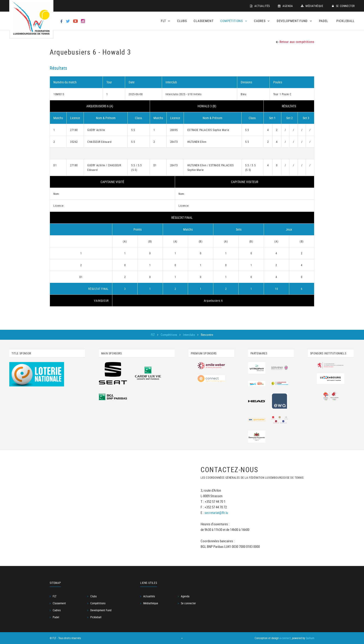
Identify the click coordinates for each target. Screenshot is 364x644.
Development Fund (101, 610)
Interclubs (189, 335)
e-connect (285, 638)
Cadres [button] (262, 21)
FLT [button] (166, 21)
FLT (153, 335)
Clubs (182, 21)
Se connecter (343, 6)
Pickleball (346, 21)
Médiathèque (312, 6)
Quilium (310, 638)
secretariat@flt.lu (216, 513)
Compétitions (169, 335)
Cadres (57, 610)
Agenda (285, 6)
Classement (203, 21)
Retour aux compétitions (295, 42)
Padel (324, 21)
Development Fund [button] (294, 21)
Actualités (260, 6)
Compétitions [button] (234, 21)
